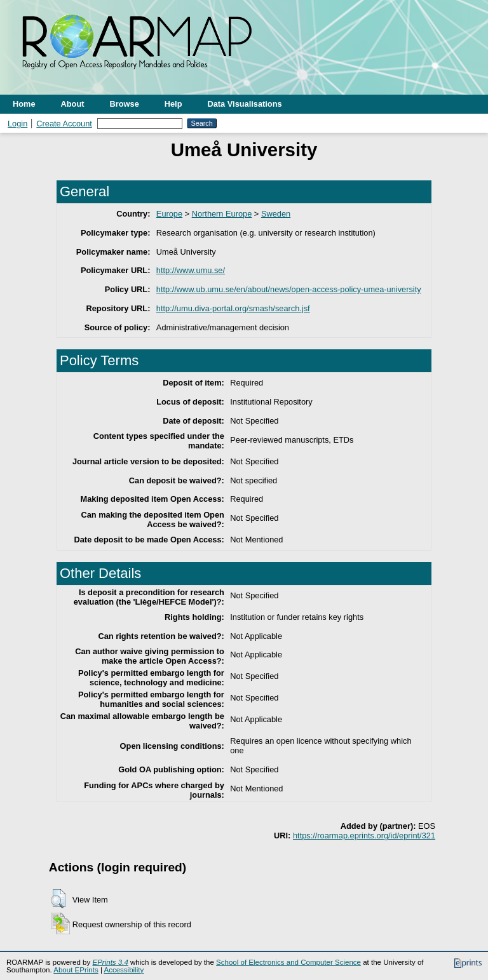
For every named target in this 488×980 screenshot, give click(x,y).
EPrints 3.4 (110, 962)
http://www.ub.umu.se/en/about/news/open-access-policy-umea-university (289, 289)
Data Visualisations (245, 104)
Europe (169, 214)
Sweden (276, 214)
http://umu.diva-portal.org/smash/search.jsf (233, 308)
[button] (58, 899)
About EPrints (76, 970)
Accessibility (124, 970)
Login (17, 124)
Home (24, 104)
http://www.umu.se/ (191, 270)
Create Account (64, 124)
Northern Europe (222, 214)
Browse (125, 104)
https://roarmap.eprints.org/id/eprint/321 (364, 836)
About (73, 104)
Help (173, 104)
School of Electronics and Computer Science (288, 962)
